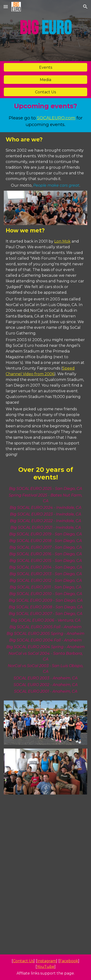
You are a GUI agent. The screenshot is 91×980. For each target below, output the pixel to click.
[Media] (45, 80)
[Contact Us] (45, 92)
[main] (45, 31)
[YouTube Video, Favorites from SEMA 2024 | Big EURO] (45, 876)
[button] (6, 7)
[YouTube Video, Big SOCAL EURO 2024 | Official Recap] (45, 928)
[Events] (45, 67)
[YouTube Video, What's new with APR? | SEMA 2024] (45, 823)
